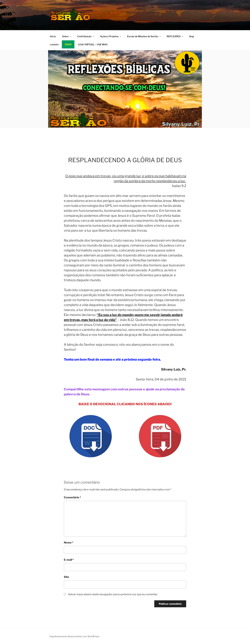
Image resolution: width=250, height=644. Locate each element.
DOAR (68, 44)
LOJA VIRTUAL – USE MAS (93, 44)
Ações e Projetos (111, 36)
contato (54, 44)
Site (66, 577)
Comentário (72, 497)
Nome (69, 543)
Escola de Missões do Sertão (144, 36)
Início (53, 36)
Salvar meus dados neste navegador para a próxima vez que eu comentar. (113, 594)
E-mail (69, 560)
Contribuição (86, 36)
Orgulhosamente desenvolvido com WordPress (74, 636)
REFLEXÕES (175, 36)
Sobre (67, 36)
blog (192, 36)
